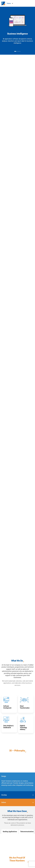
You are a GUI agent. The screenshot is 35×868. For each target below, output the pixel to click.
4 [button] (20, 51)
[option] (17, 30)
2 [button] (17, 51)
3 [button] (18, 51)
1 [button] (15, 51)
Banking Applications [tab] (10, 832)
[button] (34, 3)
